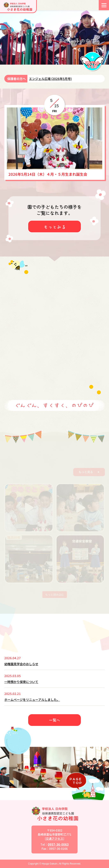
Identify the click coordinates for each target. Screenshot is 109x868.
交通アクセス (54, 838)
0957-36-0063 (58, 844)
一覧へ (54, 720)
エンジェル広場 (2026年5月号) (50, 79)
